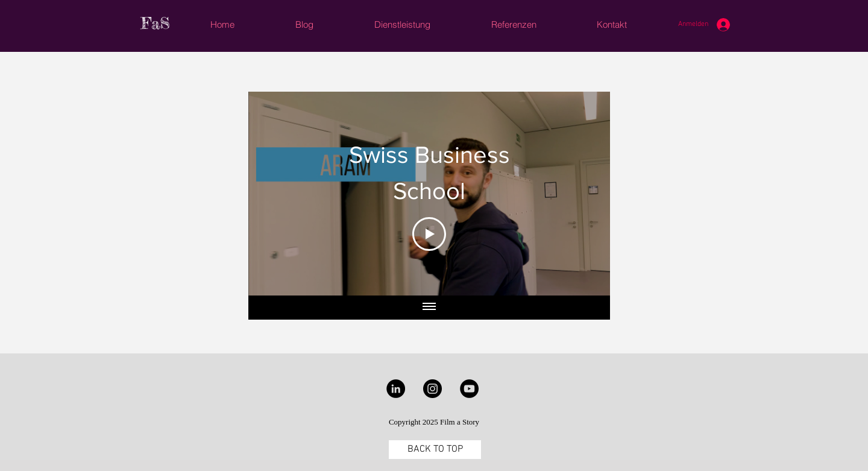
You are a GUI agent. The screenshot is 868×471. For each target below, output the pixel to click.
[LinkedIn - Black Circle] (396, 389)
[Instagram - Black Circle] (432, 389)
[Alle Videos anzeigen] (429, 308)
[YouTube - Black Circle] (469, 389)
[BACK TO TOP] (435, 450)
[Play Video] (429, 234)
